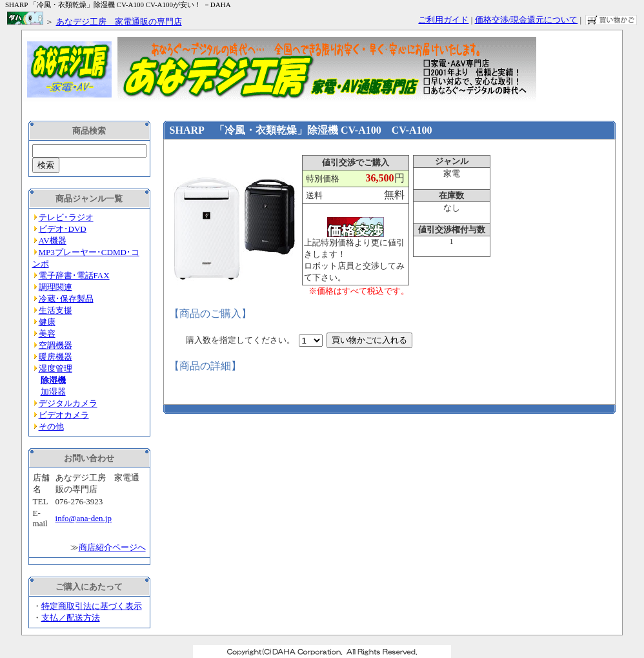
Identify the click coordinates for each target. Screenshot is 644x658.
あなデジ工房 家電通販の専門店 (119, 22)
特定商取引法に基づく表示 (92, 606)
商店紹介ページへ (112, 547)
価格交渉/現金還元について (527, 20)
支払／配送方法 (71, 618)
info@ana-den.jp (84, 518)
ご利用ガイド (443, 20)
